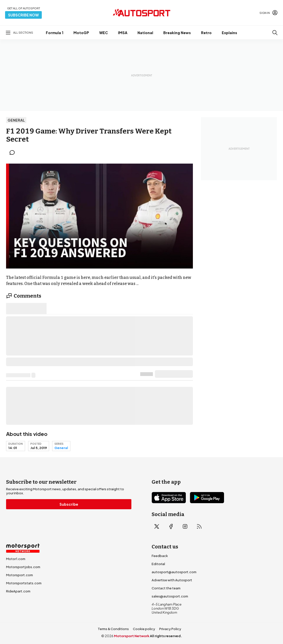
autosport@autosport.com (174, 572)
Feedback (160, 556)
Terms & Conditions (113, 629)
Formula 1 (55, 33)
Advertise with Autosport (172, 580)
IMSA (123, 33)
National (145, 33)
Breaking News (177, 33)
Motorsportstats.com (24, 583)
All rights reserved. (166, 636)
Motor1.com (16, 559)
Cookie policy (144, 629)
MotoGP (81, 33)
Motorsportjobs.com (23, 567)
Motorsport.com (19, 575)
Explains (229, 33)
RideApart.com (18, 591)
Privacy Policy (170, 629)
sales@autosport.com (170, 596)
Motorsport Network (132, 636)
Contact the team (166, 588)
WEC (104, 33)
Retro (206, 33)
